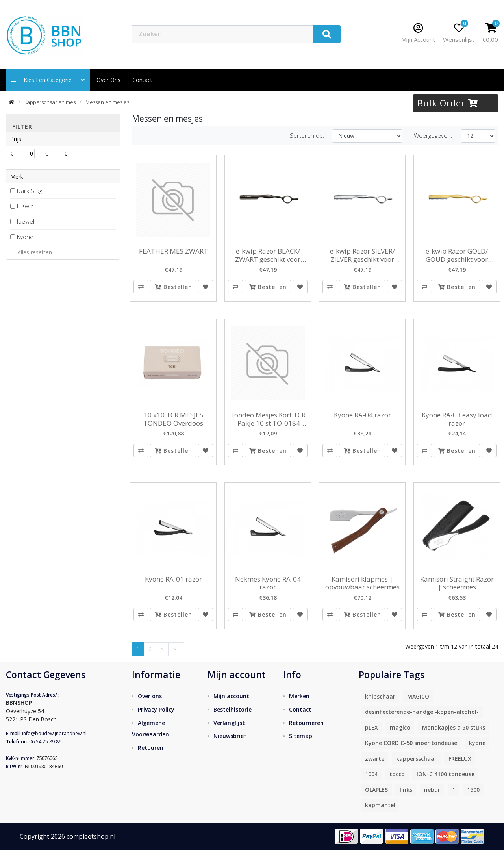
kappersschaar (416, 767)
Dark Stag (30, 191)
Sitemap (301, 744)
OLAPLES (376, 798)
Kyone (25, 237)
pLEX (372, 736)
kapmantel (380, 813)
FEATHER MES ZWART (173, 251)
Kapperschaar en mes (50, 102)
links (406, 798)
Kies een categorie (48, 80)
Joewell (26, 221)
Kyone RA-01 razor (173, 584)
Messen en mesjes (107, 102)
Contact (300, 717)
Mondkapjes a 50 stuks (454, 736)
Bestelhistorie (233, 717)
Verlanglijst (229, 731)
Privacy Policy (156, 717)
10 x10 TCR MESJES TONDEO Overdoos (173, 422)
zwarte (375, 767)
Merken (299, 704)
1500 (473, 798)
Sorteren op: (307, 135)
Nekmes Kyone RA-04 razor (268, 588)
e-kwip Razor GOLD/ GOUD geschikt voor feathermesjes (457, 255)
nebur (432, 798)
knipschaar (380, 705)
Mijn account (231, 704)
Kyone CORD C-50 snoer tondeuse (411, 751)
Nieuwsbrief (230, 744)
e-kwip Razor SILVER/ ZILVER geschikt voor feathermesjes (362, 255)
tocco (397, 782)
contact (142, 80)
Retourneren (306, 731)
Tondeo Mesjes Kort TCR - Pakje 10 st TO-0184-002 (268, 422)
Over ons (108, 80)
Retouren (151, 756)
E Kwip (25, 206)
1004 (371, 782)
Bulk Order (448, 103)
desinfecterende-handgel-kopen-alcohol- (422, 720)
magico (400, 736)
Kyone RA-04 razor (362, 418)
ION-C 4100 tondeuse (446, 782)
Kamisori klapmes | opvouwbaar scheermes (362, 588)
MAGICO (418, 705)
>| (176, 657)
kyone (477, 751)
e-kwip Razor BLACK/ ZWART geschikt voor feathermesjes (268, 255)
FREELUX (460, 767)
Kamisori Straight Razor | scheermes (457, 588)
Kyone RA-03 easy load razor (457, 422)
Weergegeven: (433, 135)
